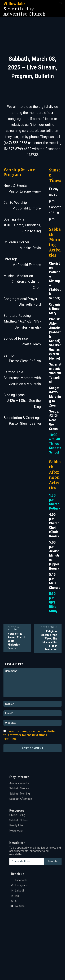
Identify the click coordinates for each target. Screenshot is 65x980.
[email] (27, 861)
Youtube (20, 906)
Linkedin (20, 891)
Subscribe (53, 861)
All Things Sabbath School (55, 446)
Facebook (21, 880)
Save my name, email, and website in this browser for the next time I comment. (31, 735)
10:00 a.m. (53, 437)
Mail (18, 896)
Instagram (21, 885)
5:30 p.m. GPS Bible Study (53, 602)
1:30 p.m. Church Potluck (55, 502)
